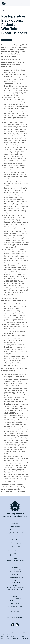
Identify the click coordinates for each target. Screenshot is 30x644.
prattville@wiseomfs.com (15, 577)
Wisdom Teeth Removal (15, 533)
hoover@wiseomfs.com (15, 607)
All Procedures (15, 527)
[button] (26, 3)
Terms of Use (9, 638)
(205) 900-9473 (15, 547)
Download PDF (7, 40)
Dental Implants (15, 530)
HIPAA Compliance (25, 638)
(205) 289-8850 (15, 604)
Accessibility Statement (16, 638)
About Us (15, 524)
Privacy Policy (3, 638)
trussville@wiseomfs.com (15, 550)
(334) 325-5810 (15, 574)
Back (4, 11)
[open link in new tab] (15, 543)
